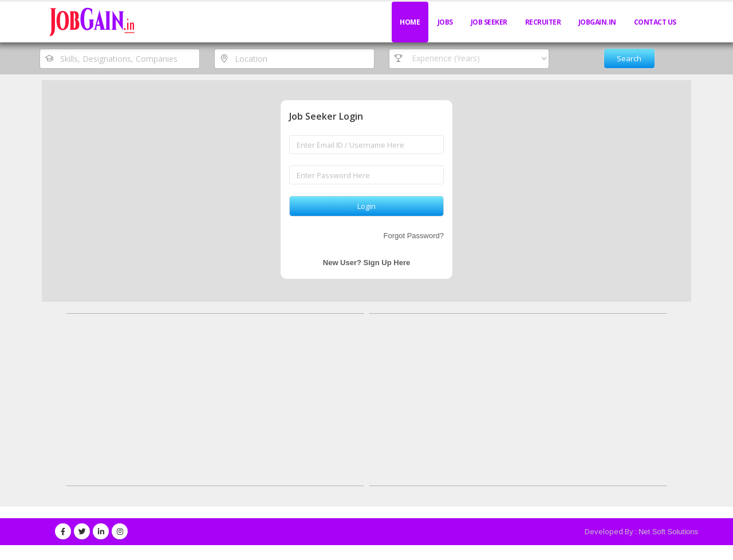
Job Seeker (489, 22)
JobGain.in (597, 22)
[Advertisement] (215, 400)
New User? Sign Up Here (366, 263)
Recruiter (543, 22)
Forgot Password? (414, 236)
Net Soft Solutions (668, 532)
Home (410, 22)
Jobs (445, 22)
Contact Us (655, 22)
